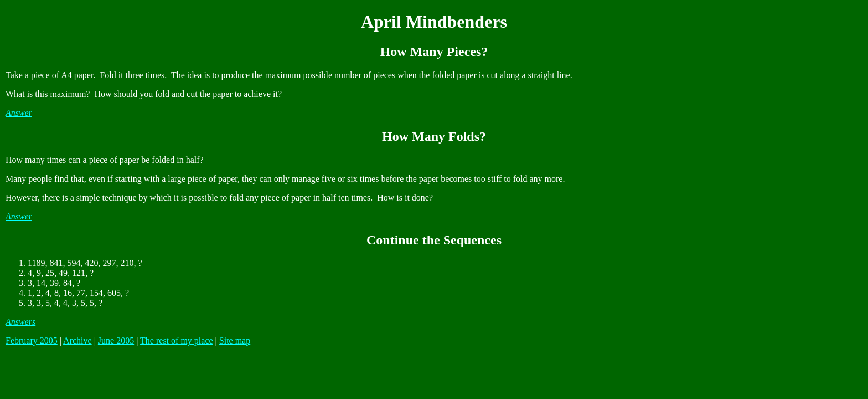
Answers (20, 322)
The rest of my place (177, 341)
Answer (19, 113)
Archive (77, 341)
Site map (235, 341)
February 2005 (32, 341)
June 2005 (116, 341)
